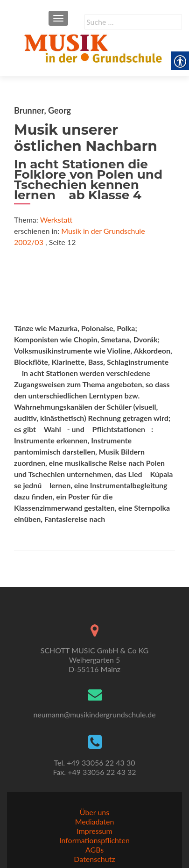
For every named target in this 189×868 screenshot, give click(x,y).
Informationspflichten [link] (94, 840)
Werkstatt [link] (56, 220)
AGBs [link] (94, 850)
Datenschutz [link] (94, 859)
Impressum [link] (94, 831)
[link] (94, 47)
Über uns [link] (94, 812)
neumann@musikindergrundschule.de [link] (94, 714)
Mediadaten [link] (95, 821)
